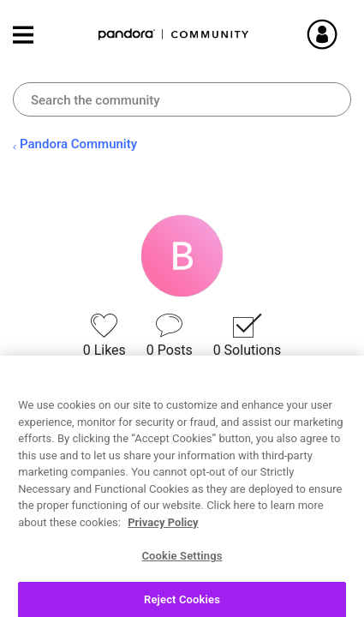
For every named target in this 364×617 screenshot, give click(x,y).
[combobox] (182, 99)
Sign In (343, 34)
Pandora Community (174, 35)
